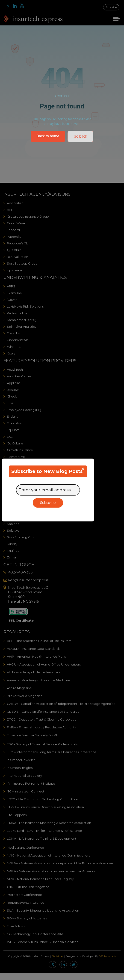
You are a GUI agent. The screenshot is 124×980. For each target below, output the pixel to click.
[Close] (83, 469)
